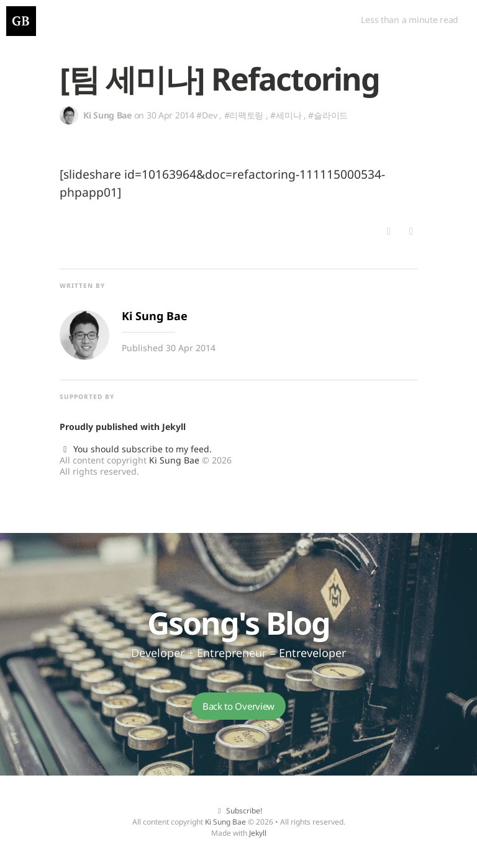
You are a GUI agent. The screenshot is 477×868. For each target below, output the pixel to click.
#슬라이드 (328, 115)
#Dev (207, 115)
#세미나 (286, 115)
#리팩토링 (244, 115)
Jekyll (174, 427)
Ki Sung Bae (174, 460)
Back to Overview (238, 706)
